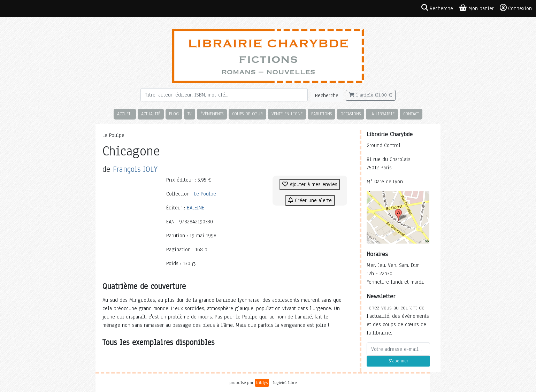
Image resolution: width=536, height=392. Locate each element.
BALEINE (196, 208)
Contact (411, 114)
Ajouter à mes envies (310, 184)
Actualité (151, 114)
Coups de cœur (247, 114)
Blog (174, 114)
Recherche (327, 95)
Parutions (321, 114)
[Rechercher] (224, 95)
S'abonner (398, 361)
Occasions (351, 114)
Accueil (125, 114)
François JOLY (135, 169)
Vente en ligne (287, 114)
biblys (262, 383)
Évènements (212, 114)
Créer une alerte (310, 200)
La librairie (382, 114)
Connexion (516, 8)
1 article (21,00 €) (371, 95)
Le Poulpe (205, 194)
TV (190, 114)
